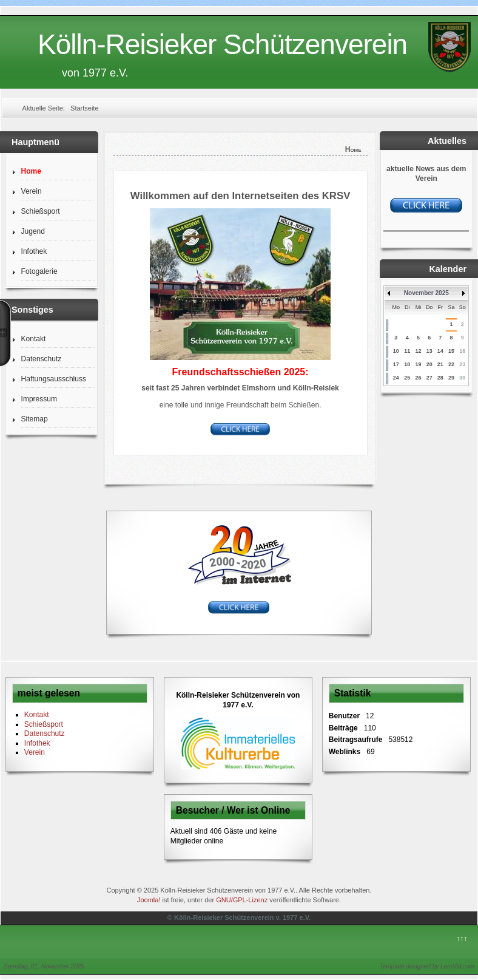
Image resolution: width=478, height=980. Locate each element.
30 (462, 378)
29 (451, 378)
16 (462, 351)
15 (451, 351)
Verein (32, 191)
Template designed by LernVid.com (427, 966)
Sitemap (35, 419)
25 (407, 378)
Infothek (34, 251)
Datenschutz (42, 359)
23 (462, 364)
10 (396, 351)
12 (418, 351)
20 (429, 364)
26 (418, 378)
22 (451, 364)
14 (440, 351)
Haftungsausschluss (54, 379)
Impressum (39, 399)
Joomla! (149, 900)
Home (31, 171)
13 (429, 351)
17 (396, 364)
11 (407, 351)
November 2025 (426, 293)
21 (440, 364)
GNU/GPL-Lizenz (242, 900)
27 (429, 378)
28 (440, 378)
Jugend (33, 231)
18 (407, 364)
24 (396, 378)
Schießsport (41, 211)
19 (418, 364)
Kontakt (34, 339)
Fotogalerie (39, 271)
